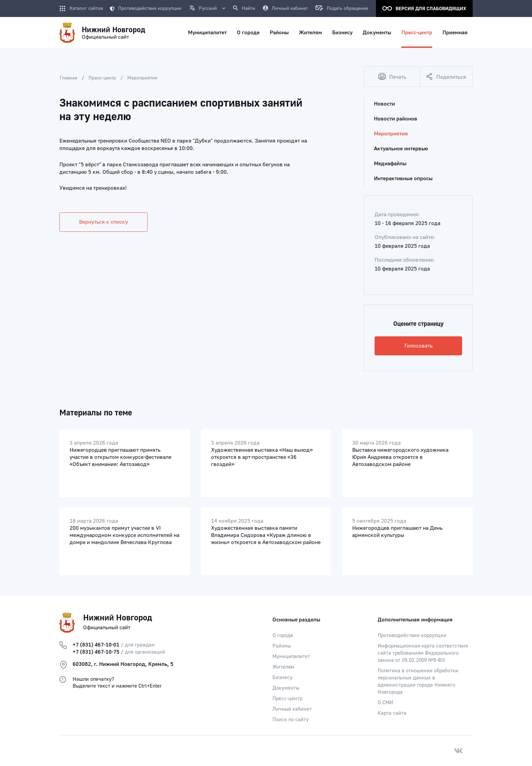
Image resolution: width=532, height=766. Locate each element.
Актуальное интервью (401, 149)
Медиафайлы (390, 164)
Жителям (283, 667)
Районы (282, 646)
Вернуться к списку (103, 222)
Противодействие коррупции (146, 8)
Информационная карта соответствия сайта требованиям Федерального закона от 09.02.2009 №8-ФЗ (423, 653)
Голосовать (419, 346)
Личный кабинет (292, 709)
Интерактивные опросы (403, 179)
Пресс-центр (102, 78)
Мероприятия (142, 78)
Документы (286, 688)
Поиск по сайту (291, 720)
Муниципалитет (291, 657)
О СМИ (385, 703)
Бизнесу (282, 678)
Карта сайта (392, 713)
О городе (283, 636)
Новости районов (396, 119)
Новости (384, 104)
